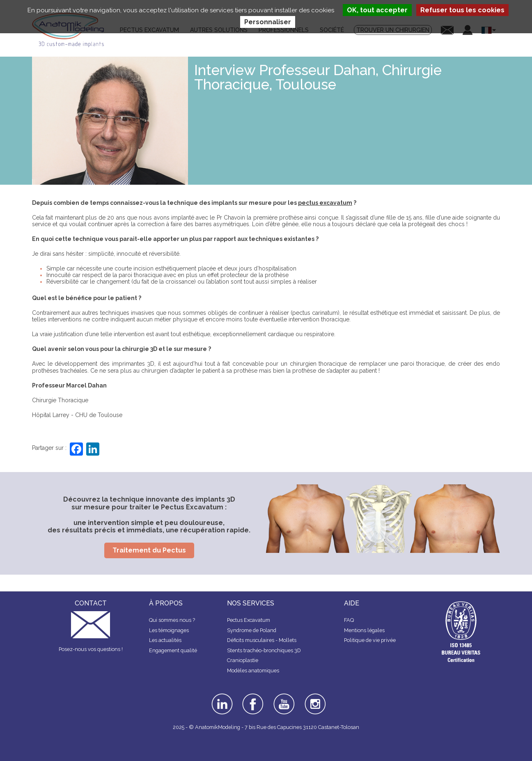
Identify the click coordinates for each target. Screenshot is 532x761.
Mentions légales (364, 630)
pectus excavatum (325, 203)
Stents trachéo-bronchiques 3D (264, 650)
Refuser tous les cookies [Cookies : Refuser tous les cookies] (462, 10)
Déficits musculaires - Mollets (262, 640)
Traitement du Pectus (149, 550)
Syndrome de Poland (252, 630)
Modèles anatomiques (253, 670)
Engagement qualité (173, 650)
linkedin (221, 696)
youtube (283, 696)
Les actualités (165, 640)
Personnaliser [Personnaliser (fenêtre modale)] (268, 22)
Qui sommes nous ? (172, 620)
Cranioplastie (243, 660)
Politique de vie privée (370, 640)
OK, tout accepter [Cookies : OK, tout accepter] (377, 10)
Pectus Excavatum (249, 620)
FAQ (349, 620)
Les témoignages (169, 630)
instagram (314, 699)
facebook (253, 696)
